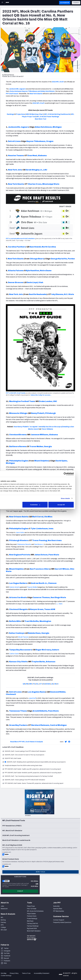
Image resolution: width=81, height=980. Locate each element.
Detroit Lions (14, 141)
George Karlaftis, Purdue (63, 259)
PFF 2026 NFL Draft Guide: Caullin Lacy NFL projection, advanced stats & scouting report (32, 769)
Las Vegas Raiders (18, 583)
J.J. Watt (59, 604)
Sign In (76, 3)
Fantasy (3, 922)
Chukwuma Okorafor (24, 544)
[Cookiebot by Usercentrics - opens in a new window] (70, 474)
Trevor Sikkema (47, 429)
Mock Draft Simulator (34, 931)
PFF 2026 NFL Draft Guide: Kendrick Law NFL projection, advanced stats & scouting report (32, 773)
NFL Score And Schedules (35, 911)
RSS (5, 963)
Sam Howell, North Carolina (43, 247)
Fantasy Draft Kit (32, 924)
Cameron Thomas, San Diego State (49, 597)
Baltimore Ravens (18, 446)
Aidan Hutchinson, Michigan (48, 127)
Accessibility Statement (42, 973)
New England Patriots (20, 555)
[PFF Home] (7, 3)
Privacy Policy (14, 973)
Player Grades (31, 914)
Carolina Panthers (17, 247)
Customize (40, 505)
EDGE (48, 684)
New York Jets (15, 170)
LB (52, 684)
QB (24, 684)
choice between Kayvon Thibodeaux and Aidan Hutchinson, (32, 91)
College (3, 927)
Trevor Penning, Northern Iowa (47, 540)
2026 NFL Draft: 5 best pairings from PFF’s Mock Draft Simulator (24, 780)
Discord (6, 958)
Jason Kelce (20, 532)
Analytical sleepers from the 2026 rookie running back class (22, 766)
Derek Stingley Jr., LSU (36, 170)
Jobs (2, 906)
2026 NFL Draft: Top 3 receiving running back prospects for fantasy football (28, 776)
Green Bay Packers (18, 725)
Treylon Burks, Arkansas (43, 662)
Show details (70, 498)
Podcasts (7, 961)
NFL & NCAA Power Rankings (48, 117)
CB (55, 684)
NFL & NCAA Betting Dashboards (57, 114)
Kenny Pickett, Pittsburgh (43, 413)
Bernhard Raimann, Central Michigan (49, 725)
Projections (21, 114)
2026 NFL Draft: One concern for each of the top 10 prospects (23, 755)
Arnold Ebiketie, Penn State (46, 711)
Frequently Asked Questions (62, 922)
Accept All (66, 505)
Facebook (7, 956)
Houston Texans (16, 156)
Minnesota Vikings (18, 413)
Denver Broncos (16, 282)
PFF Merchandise (59, 911)
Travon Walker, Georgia (41, 446)
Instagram (7, 951)
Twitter (6, 948)
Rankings (11, 114)
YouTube (7, 953)
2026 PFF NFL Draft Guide (12, 758)
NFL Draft (4, 930)
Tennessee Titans (18, 711)
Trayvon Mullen (32, 587)
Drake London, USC (48, 401)
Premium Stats (32, 916)
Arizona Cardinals (18, 597)
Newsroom (4, 909)
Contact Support (59, 920)
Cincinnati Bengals (18, 609)
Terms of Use (26, 973)
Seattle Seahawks (38, 294)
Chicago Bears (37, 259)
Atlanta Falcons (16, 271)
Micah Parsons (23, 637)
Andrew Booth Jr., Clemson (44, 583)
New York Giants (36, 94)
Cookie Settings (6, 976)
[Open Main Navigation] (2, 3)
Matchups (30, 921)
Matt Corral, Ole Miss (42, 517)
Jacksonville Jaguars (17, 89)
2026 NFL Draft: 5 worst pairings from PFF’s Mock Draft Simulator (24, 751)
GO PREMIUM (65, 3)
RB (27, 684)
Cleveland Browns (18, 435)
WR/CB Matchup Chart (35, 114)
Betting (3, 920)
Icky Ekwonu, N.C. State (63, 294)
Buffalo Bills (15, 621)
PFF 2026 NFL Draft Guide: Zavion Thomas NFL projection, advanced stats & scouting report (33, 783)
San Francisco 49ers (40, 569)
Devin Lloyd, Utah (35, 282)
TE (34, 684)
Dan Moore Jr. (39, 544)
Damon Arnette (15, 587)
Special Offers (58, 909)
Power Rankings (32, 919)
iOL (37, 684)
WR (30, 684)
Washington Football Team (22, 401)
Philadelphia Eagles (19, 461)
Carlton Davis (14, 654)
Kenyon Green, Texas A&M (43, 609)
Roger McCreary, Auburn (47, 650)
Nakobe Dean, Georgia (39, 633)
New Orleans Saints (19, 517)
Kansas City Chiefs (18, 662)
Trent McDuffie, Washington (38, 621)
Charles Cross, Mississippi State (43, 184)
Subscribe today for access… (41, 395)
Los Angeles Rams (37, 692)
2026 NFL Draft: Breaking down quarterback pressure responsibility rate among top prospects (34, 762)
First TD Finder (32, 909)
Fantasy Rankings (33, 926)
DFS (2, 925)
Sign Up (20, 891)
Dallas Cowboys (17, 633)
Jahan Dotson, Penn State (47, 555)
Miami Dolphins (42, 461)
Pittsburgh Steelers (19, 540)
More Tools (40, 872)
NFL (2, 917)
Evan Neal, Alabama (37, 156)
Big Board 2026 (32, 928)
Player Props (31, 906)
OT (41, 684)
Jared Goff (32, 698)
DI (44, 684)
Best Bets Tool (40, 119)
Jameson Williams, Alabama (44, 435)
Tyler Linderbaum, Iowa (42, 529)
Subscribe (56, 906)
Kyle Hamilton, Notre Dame (39, 271)
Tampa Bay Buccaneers (20, 650)
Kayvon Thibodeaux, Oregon (40, 141)
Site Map (4, 973)
